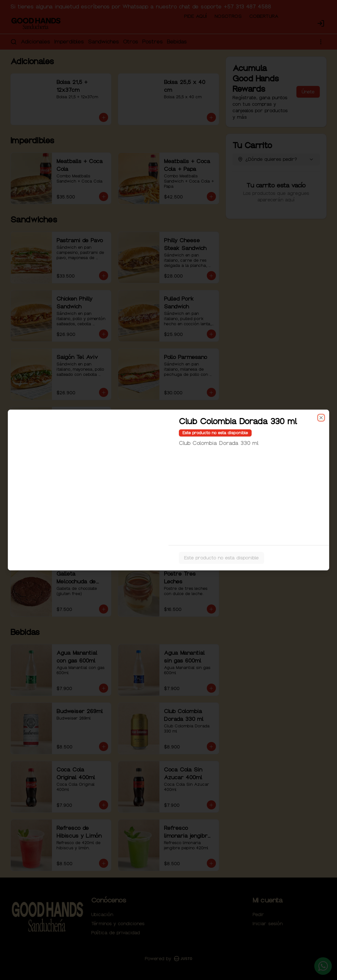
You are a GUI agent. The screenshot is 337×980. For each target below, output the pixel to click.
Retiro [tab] (205, 460)
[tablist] (168, 460)
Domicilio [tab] (132, 460)
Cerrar (169, 537)
